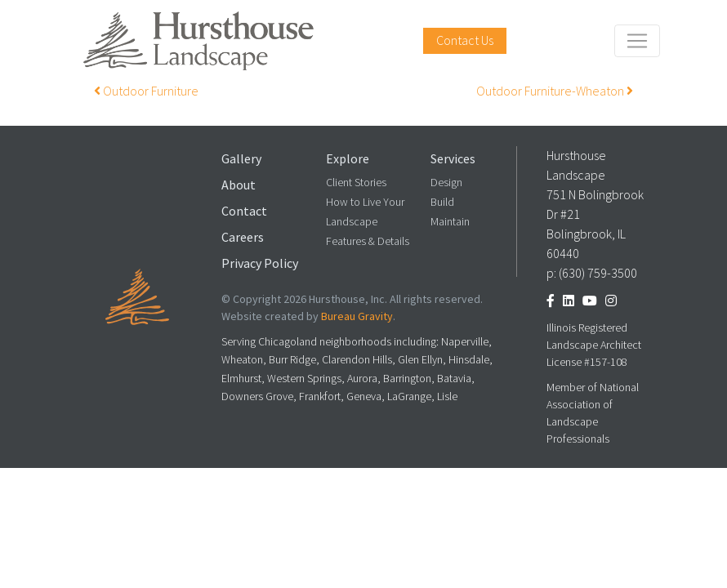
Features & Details (368, 241)
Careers (243, 237)
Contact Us (465, 40)
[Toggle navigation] (637, 41)
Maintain (450, 222)
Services (453, 159)
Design (446, 183)
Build (442, 202)
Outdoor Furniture (146, 91)
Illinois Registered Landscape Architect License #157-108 (594, 345)
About (239, 185)
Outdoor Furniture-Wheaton (555, 91)
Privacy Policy (260, 263)
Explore (348, 159)
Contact (244, 211)
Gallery (241, 159)
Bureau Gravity (357, 316)
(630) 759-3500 (598, 273)
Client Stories (356, 183)
